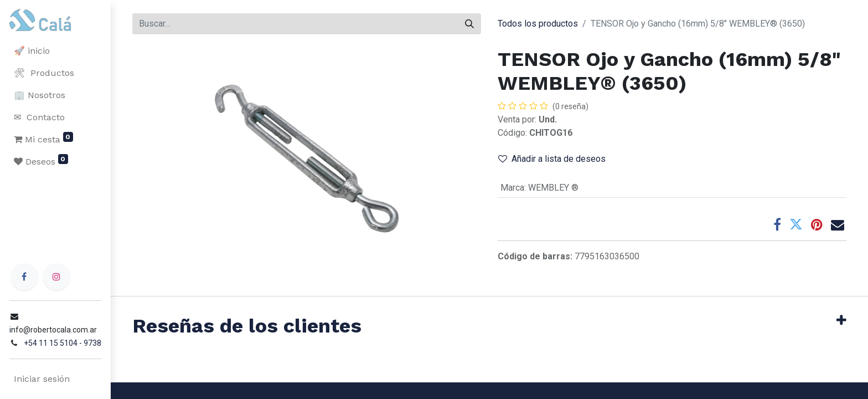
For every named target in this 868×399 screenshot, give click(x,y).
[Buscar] (469, 24)
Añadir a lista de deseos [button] (552, 159)
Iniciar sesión (41, 379)
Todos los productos (538, 24)
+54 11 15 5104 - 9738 (62, 343)
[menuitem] (55, 51)
